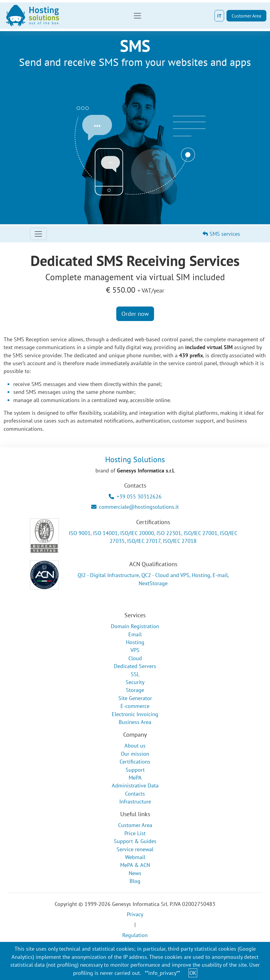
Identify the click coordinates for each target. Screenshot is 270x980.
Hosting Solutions (135, 459)
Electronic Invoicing (135, 714)
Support (135, 770)
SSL (135, 674)
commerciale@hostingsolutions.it (135, 507)
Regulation (135, 935)
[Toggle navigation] (137, 16)
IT (219, 16)
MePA (135, 778)
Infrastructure (135, 802)
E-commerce (135, 706)
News (135, 873)
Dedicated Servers (135, 666)
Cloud (135, 658)
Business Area (135, 722)
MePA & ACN (135, 865)
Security (135, 682)
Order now (135, 314)
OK (193, 973)
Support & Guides (135, 841)
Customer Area (246, 16)
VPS (135, 650)
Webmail (135, 857)
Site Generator (135, 698)
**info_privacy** (162, 973)
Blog (135, 881)
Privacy (135, 914)
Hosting (135, 642)
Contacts (135, 794)
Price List (135, 833)
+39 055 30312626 (135, 496)
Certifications (135, 762)
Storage (135, 690)
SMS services (221, 234)
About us (135, 746)
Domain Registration (135, 626)
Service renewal (135, 849)
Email (135, 634)
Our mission (135, 754)
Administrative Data (135, 785)
